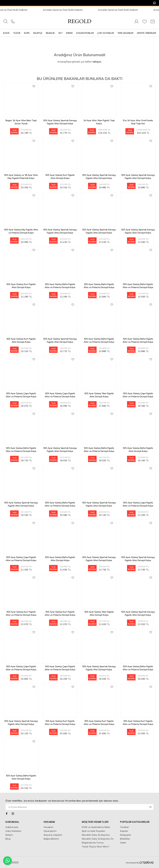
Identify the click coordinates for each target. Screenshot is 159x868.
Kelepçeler (126, 835)
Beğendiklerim (51, 839)
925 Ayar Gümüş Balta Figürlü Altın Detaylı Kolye (138, 450)
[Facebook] (7, 813)
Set (60, 33)
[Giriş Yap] (136, 23)
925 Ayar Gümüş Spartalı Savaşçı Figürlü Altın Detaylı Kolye (60, 122)
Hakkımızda (12, 827)
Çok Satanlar (106, 33)
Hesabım (49, 827)
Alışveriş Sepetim (53, 835)
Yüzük (17, 33)
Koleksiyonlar (85, 33)
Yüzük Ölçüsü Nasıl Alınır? (96, 847)
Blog (8, 839)
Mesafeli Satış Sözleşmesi (96, 835)
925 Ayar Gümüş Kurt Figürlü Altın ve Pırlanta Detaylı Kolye (21, 613)
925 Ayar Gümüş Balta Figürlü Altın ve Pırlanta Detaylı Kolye (60, 286)
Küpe (27, 33)
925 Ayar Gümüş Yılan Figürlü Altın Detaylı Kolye (99, 395)
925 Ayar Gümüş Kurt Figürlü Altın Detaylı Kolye (60, 177)
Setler (123, 843)
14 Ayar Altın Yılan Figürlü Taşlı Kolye (99, 122)
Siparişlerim (50, 831)
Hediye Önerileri (147, 33)
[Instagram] (13, 813)
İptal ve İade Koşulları (94, 831)
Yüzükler (125, 827)
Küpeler (124, 831)
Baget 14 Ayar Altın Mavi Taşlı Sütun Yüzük (21, 122)
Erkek (69, 33)
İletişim (9, 835)
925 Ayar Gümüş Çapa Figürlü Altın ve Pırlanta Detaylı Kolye (21, 395)
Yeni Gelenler (125, 33)
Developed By (140, 863)
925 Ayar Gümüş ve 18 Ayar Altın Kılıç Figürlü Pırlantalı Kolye (21, 177)
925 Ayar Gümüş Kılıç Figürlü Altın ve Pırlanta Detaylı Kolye (21, 231)
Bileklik (50, 33)
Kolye (6, 33)
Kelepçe (38, 33)
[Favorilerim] (145, 23)
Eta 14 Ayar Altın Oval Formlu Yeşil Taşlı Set (138, 122)
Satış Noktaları (13, 831)
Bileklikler (125, 839)
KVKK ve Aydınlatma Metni (96, 827)
